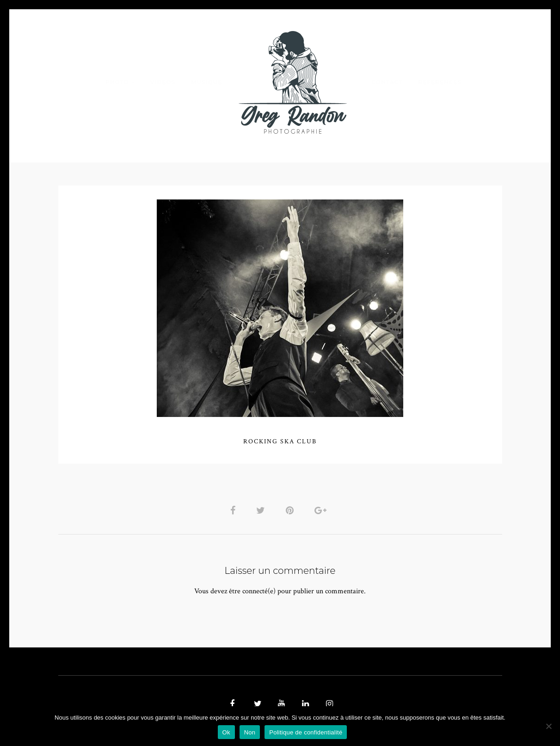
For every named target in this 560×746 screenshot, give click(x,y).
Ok (226, 732)
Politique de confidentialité (306, 732)
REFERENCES (440, 82)
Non (250, 732)
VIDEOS (163, 82)
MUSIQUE (206, 82)
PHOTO (117, 82)
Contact (387, 82)
